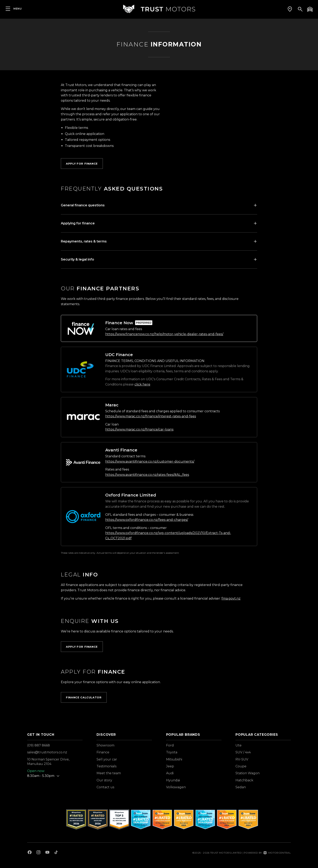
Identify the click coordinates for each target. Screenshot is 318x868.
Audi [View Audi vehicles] (170, 773)
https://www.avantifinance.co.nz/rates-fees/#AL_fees (147, 475)
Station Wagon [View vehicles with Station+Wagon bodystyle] (248, 773)
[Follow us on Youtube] (47, 853)
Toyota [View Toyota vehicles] (172, 752)
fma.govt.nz (231, 598)
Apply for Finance (82, 164)
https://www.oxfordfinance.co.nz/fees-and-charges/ (147, 520)
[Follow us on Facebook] (30, 853)
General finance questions (83, 205)
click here (142, 384)
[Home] (159, 9)
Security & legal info (77, 259)
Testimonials (106, 766)
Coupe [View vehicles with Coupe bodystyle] (241, 766)
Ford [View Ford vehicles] (170, 745)
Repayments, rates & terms (84, 241)
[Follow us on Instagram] (39, 853)
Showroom (105, 745)
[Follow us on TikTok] (56, 853)
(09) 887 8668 (39, 745)
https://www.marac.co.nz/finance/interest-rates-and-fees (151, 416)
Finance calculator (84, 697)
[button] (290, 9)
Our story (104, 780)
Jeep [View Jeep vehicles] (170, 766)
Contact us (105, 787)
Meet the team (109, 773)
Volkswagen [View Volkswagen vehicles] (176, 787)
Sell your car (107, 759)
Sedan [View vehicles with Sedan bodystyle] (241, 787)
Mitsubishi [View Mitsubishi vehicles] (174, 759)
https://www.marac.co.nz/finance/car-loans (139, 429)
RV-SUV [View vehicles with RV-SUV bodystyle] (242, 759)
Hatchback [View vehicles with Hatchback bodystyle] (244, 780)
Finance (103, 752)
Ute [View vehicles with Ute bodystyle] (238, 745)
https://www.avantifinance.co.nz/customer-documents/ (150, 461)
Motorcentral (277, 853)
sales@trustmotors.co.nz (47, 752)
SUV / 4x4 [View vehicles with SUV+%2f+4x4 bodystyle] (243, 752)
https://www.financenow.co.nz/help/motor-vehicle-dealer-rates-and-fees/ (164, 334)
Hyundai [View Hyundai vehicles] (173, 780)
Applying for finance (78, 223)
